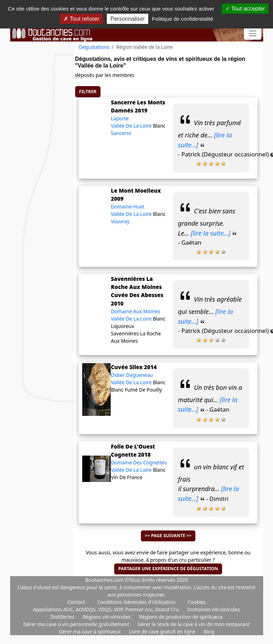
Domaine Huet (127, 207)
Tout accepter (245, 9)
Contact (76, 602)
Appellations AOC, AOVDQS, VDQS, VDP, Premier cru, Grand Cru (106, 609)
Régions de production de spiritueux (181, 617)
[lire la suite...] (211, 233)
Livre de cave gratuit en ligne (163, 632)
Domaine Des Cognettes (139, 462)
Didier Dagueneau (132, 375)
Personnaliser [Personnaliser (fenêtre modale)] (128, 19)
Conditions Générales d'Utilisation (136, 602)
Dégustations (94, 47)
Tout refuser (82, 19)
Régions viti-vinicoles (107, 617)
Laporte (120, 118)
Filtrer (88, 92)
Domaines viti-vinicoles (213, 609)
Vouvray (120, 221)
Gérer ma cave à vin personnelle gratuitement (77, 624)
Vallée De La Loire (132, 126)
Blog (209, 632)
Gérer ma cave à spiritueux (90, 632)
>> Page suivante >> (168, 536)
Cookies (197, 602)
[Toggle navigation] (252, 34)
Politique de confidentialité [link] (182, 19)
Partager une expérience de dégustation (168, 569)
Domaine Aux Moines (135, 311)
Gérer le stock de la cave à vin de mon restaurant (194, 624)
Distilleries (63, 617)
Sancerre (121, 133)
